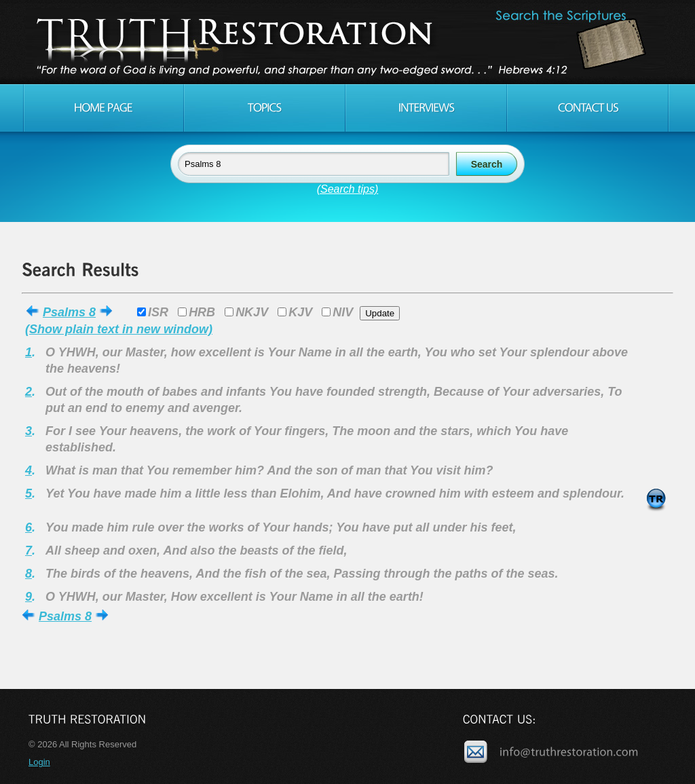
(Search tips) (348, 189)
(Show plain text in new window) (119, 329)
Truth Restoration (345, 42)
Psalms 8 (69, 312)
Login (39, 762)
